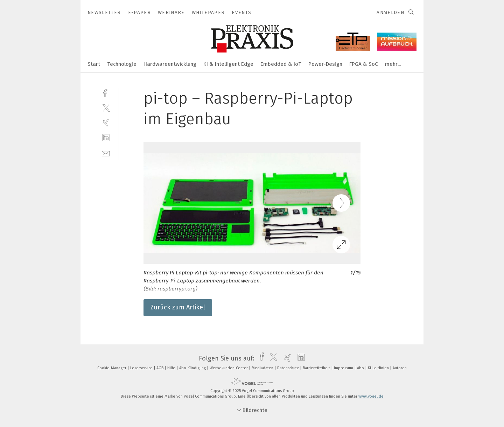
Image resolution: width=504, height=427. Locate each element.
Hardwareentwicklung (170, 64)
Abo (361, 368)
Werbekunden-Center (229, 368)
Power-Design (325, 64)
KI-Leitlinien (379, 368)
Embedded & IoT (281, 64)
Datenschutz (289, 368)
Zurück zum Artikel (178, 307)
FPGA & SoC (364, 64)
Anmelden (390, 12)
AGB (160, 368)
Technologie (122, 64)
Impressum (344, 368)
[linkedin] (106, 138)
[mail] (106, 153)
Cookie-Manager (112, 368)
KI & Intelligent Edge (228, 64)
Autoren (400, 368)
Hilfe (172, 368)
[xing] (106, 123)
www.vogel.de (371, 396)
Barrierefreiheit (317, 368)
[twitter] (106, 108)
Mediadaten (263, 368)
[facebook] (106, 93)
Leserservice (142, 368)
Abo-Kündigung (193, 368)
